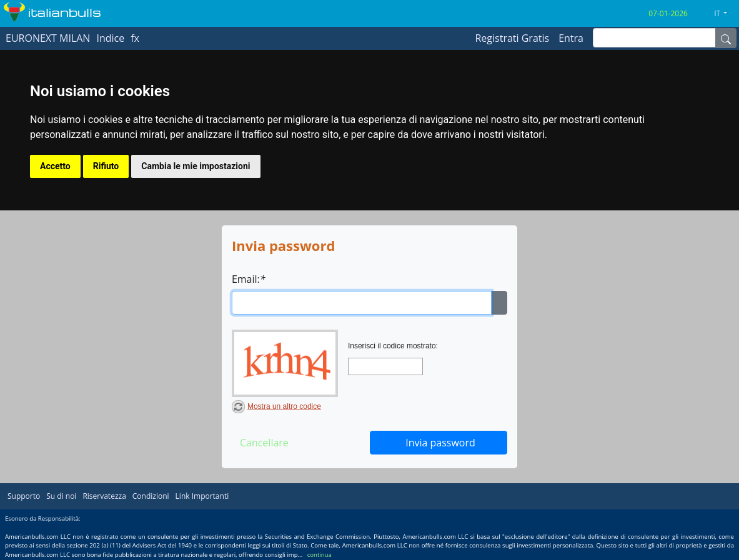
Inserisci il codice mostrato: (393, 346)
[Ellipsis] (499, 303)
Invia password (440, 443)
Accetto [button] (55, 166)
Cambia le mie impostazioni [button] (196, 166)
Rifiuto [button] (106, 166)
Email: (249, 279)
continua (320, 555)
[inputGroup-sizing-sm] (654, 38)
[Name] (726, 38)
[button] (725, 14)
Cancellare (264, 443)
